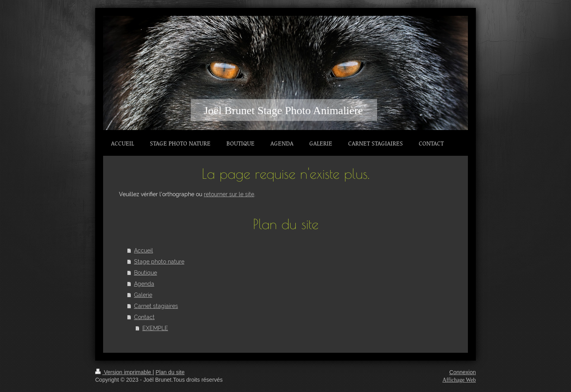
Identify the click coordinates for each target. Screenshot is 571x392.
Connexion (463, 372)
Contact (144, 317)
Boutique (146, 273)
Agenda (144, 284)
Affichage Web (459, 380)
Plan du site (170, 372)
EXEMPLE (155, 328)
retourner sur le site (229, 194)
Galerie (143, 295)
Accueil (144, 250)
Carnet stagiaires (156, 306)
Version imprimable (124, 372)
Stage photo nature (159, 262)
